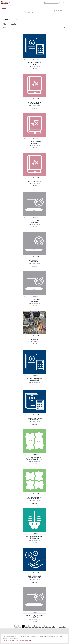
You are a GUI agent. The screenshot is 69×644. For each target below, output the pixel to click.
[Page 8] (46, 626)
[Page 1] (23, 626)
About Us (30, 633)
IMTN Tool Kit (35, 339)
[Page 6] (40, 626)
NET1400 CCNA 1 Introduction (34, 261)
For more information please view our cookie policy (17, 640)
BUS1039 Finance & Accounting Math (34, 577)
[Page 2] (26, 626)
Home (4, 8)
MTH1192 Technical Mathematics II (34, 142)
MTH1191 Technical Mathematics (34, 103)
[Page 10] (53, 626)
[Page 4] (33, 626)
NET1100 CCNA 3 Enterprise (34, 221)
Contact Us (39, 633)
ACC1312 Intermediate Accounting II (34, 419)
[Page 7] (43, 626)
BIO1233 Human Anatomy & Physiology (34, 537)
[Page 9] (50, 626)
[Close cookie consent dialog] (65, 636)
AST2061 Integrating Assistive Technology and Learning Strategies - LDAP (35, 460)
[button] (34, 27)
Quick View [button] (36, 59)
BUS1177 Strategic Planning (34, 63)
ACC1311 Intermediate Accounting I (34, 379)
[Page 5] (36, 626)
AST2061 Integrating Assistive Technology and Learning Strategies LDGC (35, 499)
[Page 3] (30, 626)
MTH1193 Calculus (35, 181)
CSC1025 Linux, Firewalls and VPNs (35, 616)
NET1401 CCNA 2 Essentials (34, 300)
